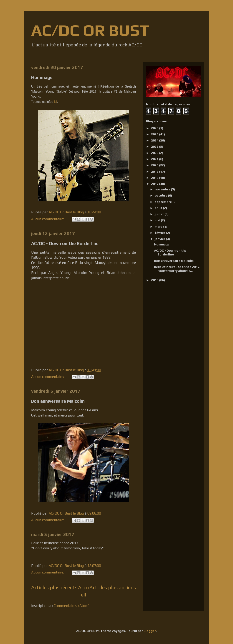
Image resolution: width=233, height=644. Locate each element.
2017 (155, 184)
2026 (155, 128)
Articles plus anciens (113, 587)
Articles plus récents (54, 587)
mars (159, 227)
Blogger (150, 631)
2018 (155, 178)
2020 (155, 165)
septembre (164, 202)
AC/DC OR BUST (90, 30)
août (159, 208)
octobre (161, 195)
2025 (155, 134)
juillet (160, 214)
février (160, 233)
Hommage (42, 77)
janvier (160, 239)
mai (158, 220)
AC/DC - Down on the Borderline (65, 243)
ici (55, 102)
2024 (155, 140)
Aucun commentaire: (48, 219)
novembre (163, 189)
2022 (155, 153)
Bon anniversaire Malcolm (58, 401)
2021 (155, 159)
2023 (155, 146)
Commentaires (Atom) (72, 606)
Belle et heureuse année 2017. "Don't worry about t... (177, 269)
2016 (155, 280)
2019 (155, 172)
